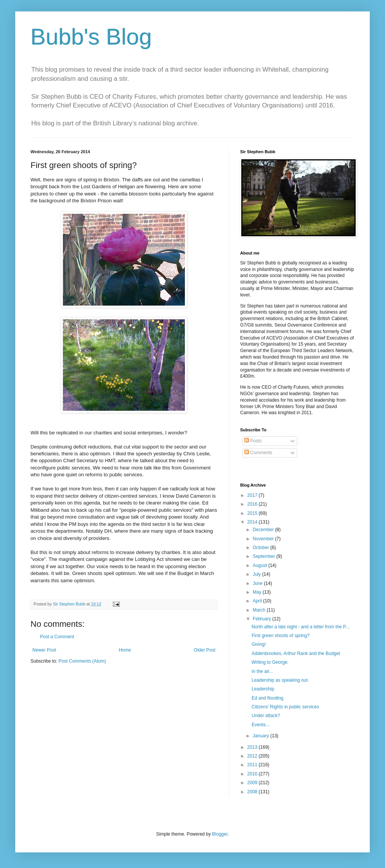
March (260, 610)
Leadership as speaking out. (280, 680)
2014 (253, 522)
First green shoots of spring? (281, 636)
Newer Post (44, 650)
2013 (253, 747)
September (265, 556)
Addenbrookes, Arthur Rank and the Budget (296, 653)
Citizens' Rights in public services (285, 707)
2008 (253, 792)
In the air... (262, 671)
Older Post (205, 650)
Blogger (220, 834)
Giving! (259, 644)
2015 (253, 513)
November (264, 539)
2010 (253, 774)
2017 (253, 495)
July (257, 574)
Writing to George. (270, 662)
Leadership (263, 689)
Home (125, 650)
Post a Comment (57, 637)
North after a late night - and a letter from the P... (301, 627)
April (258, 601)
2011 (253, 765)
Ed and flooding (267, 698)
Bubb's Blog (91, 37)
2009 (253, 783)
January (261, 736)
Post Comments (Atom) (82, 661)
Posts (253, 441)
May (258, 592)
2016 (253, 504)
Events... (261, 725)
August (261, 565)
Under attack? (266, 716)
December (264, 530)
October (261, 548)
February (262, 619)
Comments (258, 453)
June (258, 583)
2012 (253, 756)
